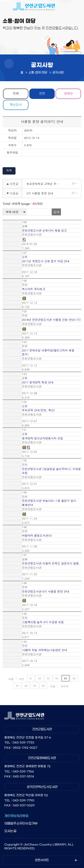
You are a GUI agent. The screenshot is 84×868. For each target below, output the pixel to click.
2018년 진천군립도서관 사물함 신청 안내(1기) (51, 320)
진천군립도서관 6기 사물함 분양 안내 (46, 591)
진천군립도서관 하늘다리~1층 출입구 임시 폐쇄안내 (49, 503)
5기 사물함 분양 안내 (40, 193)
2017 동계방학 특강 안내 (38, 382)
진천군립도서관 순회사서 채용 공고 (44, 231)
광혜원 (68, 93)
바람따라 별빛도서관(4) (37, 536)
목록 (9, 170)
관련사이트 (42, 860)
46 (74, 678)
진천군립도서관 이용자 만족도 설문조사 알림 (50, 563)
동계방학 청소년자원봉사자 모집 (43, 438)
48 (26, 686)
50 (43, 686)
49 (34, 686)
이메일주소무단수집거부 (21, 823)
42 (39, 678)
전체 (16, 93)
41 (31, 678)
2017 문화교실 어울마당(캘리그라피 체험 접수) (48, 352)
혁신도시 (16, 104)
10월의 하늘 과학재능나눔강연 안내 (45, 650)
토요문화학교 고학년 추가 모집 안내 (44, 184)
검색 (56, 212)
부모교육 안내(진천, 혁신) (38, 410)
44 (57, 678)
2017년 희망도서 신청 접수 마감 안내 (46, 261)
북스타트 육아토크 (34, 289)
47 (17, 686)
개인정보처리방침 (16, 816)
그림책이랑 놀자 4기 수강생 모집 (43, 622)
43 (48, 678)
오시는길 (10, 831)
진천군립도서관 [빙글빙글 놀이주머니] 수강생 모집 (51, 471)
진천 (42, 93)
